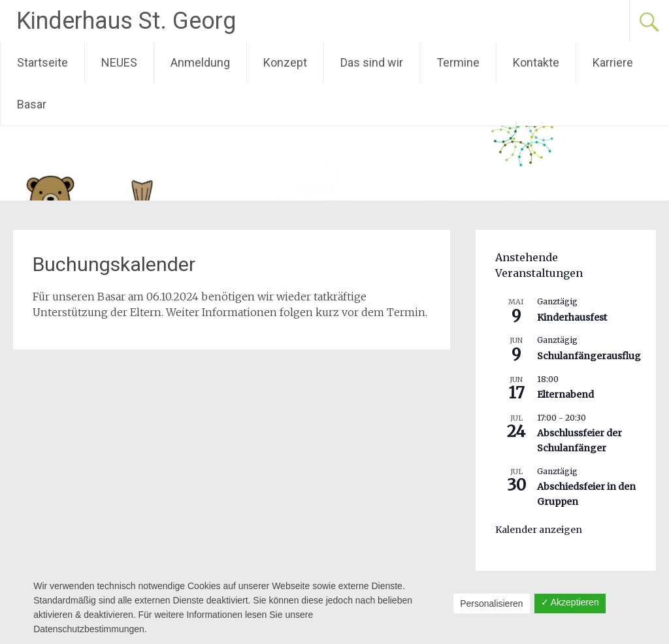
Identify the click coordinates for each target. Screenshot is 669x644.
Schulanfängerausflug (589, 356)
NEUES (119, 62)
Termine (458, 62)
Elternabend (565, 394)
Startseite (42, 62)
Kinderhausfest (572, 317)
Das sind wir (372, 62)
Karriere (613, 62)
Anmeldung (200, 62)
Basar (32, 104)
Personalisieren (492, 604)
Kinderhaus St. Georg (126, 21)
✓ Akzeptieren (570, 602)
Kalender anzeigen (539, 530)
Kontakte (536, 62)
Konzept (285, 62)
